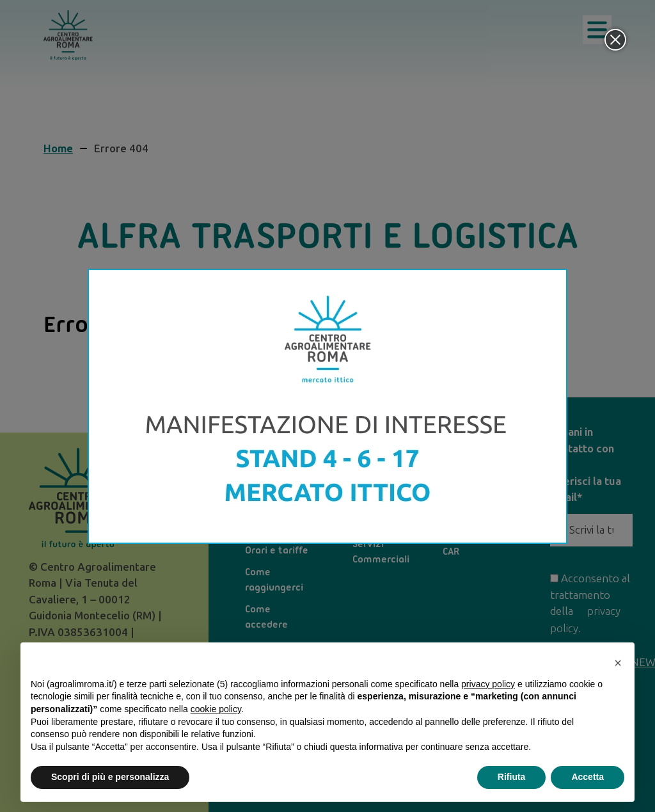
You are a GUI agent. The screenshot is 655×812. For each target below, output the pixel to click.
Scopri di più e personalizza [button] (110, 777)
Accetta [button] (588, 777)
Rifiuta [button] (512, 777)
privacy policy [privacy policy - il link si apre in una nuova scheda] (488, 684)
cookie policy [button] (216, 709)
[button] (618, 663)
